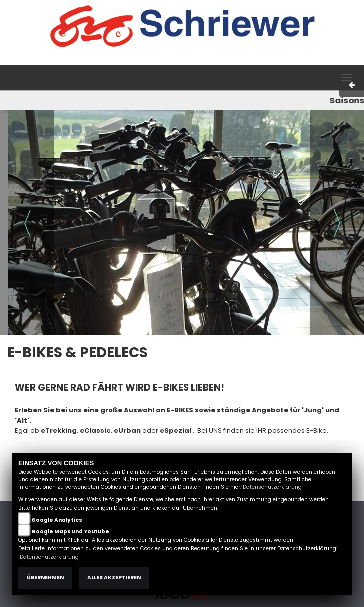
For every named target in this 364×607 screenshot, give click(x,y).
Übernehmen (45, 577)
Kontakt (273, 60)
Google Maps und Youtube (70, 531)
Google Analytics (57, 520)
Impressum (211, 60)
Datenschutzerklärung (272, 487)
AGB (245, 60)
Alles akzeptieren (114, 577)
